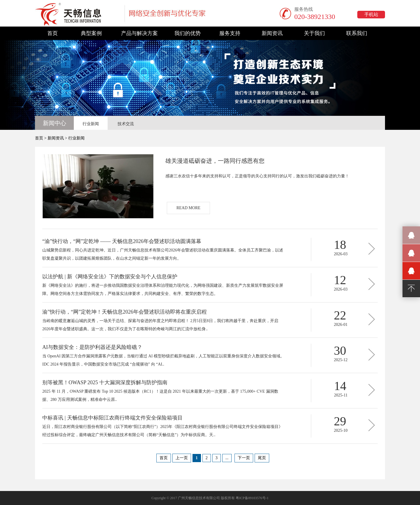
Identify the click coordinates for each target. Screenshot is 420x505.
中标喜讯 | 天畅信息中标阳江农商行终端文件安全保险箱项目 (112, 418)
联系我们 (357, 33)
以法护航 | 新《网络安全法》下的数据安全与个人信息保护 (110, 277)
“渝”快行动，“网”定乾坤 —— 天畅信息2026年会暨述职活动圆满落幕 (122, 241)
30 (340, 351)
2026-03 (341, 254)
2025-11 (341, 395)
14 (340, 386)
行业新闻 (91, 124)
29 (340, 421)
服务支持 (230, 33)
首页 (52, 33)
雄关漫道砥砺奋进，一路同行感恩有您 (215, 161)
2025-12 (341, 360)
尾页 (262, 458)
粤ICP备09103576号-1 (252, 498)
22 (340, 315)
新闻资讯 (272, 33)
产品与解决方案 (139, 33)
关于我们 (314, 33)
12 (340, 280)
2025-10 (341, 430)
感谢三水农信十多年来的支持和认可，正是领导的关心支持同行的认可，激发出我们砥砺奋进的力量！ (257, 176)
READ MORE (188, 208)
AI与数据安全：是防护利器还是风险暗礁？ (92, 347)
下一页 (244, 458)
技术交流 (126, 124)
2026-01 (341, 325)
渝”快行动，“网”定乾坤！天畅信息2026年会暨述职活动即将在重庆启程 (125, 312)
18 (340, 245)
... (227, 458)
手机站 (371, 14)
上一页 (182, 458)
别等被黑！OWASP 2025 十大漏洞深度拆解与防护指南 (105, 382)
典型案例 (91, 33)
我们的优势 (188, 33)
